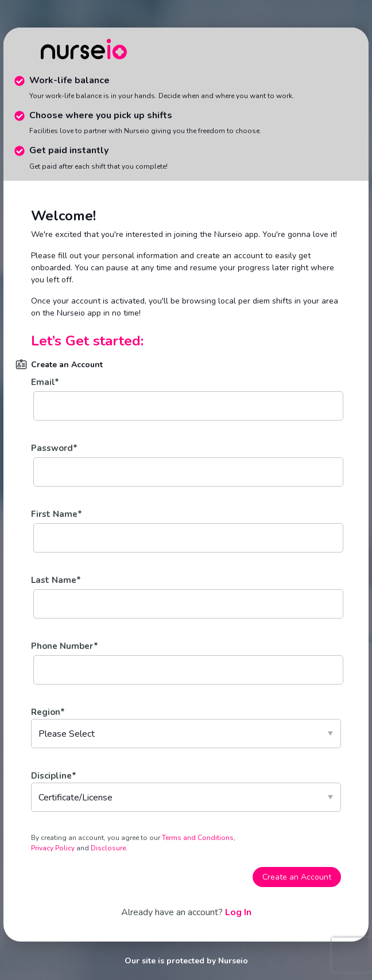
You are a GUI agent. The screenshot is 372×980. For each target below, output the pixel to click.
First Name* (57, 514)
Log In (238, 912)
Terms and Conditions (198, 838)
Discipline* (54, 776)
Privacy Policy (54, 848)
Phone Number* (65, 646)
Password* (54, 448)
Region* (48, 712)
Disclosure (107, 848)
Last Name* (56, 580)
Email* (45, 382)
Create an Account (297, 877)
